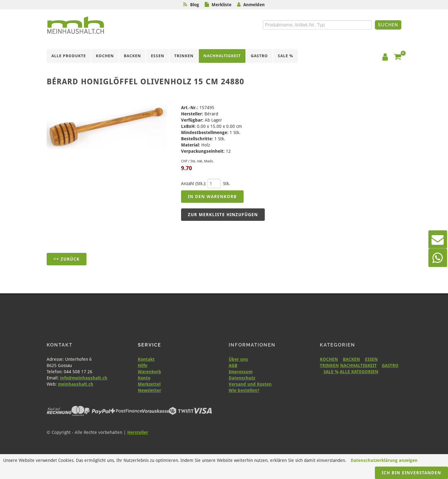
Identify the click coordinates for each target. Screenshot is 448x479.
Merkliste (222, 5)
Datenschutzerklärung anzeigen (384, 460)
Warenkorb (149, 372)
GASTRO (390, 365)
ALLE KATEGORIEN (359, 372)
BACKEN (351, 359)
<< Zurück (67, 259)
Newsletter (149, 390)
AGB (233, 365)
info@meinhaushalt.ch (84, 378)
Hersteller (138, 432)
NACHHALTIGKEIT (358, 365)
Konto (144, 378)
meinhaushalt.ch (76, 384)
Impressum (241, 372)
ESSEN (371, 359)
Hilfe (143, 365)
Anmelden (254, 5)
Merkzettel (149, 384)
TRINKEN (329, 365)
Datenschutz (242, 378)
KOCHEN (329, 359)
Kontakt (146, 359)
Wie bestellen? (244, 390)
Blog (195, 5)
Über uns (238, 359)
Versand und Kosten (250, 384)
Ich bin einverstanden (411, 473)
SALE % (331, 372)
